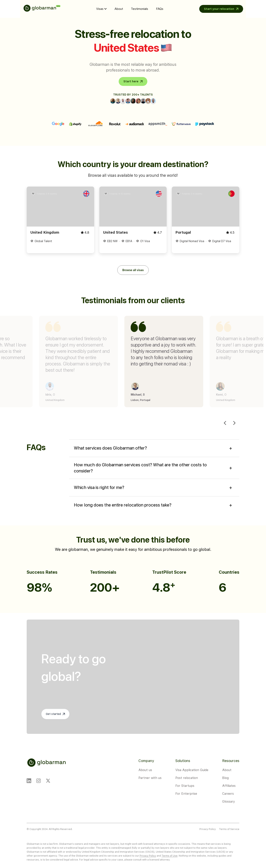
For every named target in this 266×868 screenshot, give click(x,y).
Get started (53, 714)
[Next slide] (234, 423)
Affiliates (229, 786)
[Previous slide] (225, 423)
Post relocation (187, 778)
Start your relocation (219, 9)
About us (145, 770)
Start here (131, 81)
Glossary (229, 802)
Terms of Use (170, 856)
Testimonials (140, 9)
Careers (228, 794)
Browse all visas (133, 270)
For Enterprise (186, 794)
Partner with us (150, 778)
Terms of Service (229, 829)
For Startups (185, 786)
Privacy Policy (208, 829)
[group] (108, 362)
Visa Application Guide (192, 770)
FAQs (160, 9)
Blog (225, 778)
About (119, 9)
